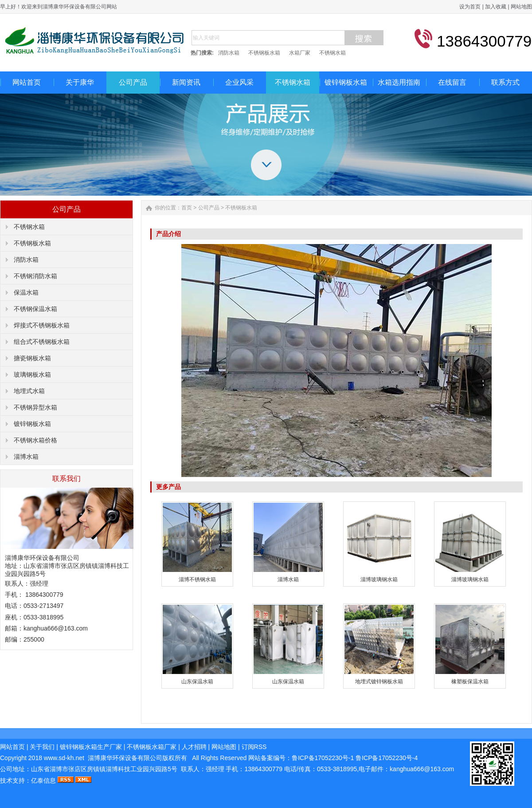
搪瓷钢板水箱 (32, 358)
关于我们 (42, 747)
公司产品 (133, 82)
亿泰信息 (43, 780)
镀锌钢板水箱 (346, 82)
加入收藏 (496, 7)
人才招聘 (194, 747)
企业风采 (239, 82)
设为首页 (470, 7)
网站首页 (27, 82)
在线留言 (452, 82)
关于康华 (80, 82)
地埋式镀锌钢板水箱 (379, 682)
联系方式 (505, 82)
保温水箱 (26, 292)
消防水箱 (229, 53)
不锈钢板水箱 (264, 53)
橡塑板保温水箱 (470, 682)
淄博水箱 (26, 457)
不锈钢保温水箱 (35, 309)
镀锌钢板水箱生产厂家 (91, 747)
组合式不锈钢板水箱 (42, 342)
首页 (187, 208)
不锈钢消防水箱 (35, 276)
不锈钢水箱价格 (35, 440)
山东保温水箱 (197, 682)
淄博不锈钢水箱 (197, 579)
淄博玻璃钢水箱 (379, 579)
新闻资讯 (186, 82)
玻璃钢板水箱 (32, 374)
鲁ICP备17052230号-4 (387, 758)
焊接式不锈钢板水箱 (42, 325)
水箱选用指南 (399, 82)
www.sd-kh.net (64, 758)
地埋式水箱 (29, 391)
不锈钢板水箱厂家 (152, 747)
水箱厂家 (300, 53)
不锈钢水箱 (332, 53)
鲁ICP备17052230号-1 (324, 758)
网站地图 (521, 7)
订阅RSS (254, 747)
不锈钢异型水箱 (35, 407)
